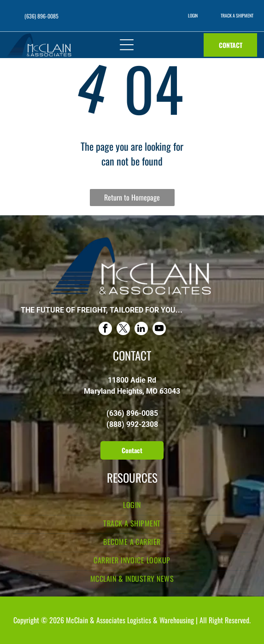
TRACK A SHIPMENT (237, 15)
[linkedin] (141, 330)
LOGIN (193, 15)
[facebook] (105, 330)
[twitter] (123, 330)
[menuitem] (132, 506)
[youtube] (159, 330)
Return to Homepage (132, 197)
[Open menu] (127, 45)
